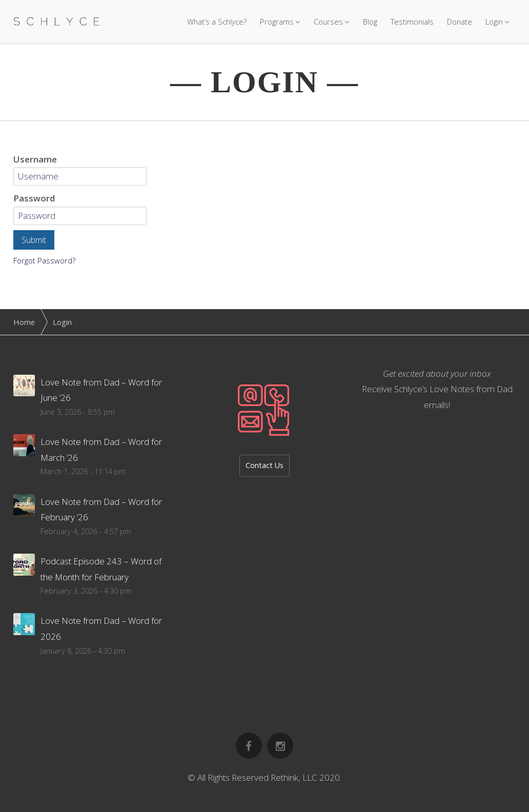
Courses (328, 22)
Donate (460, 22)
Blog (370, 22)
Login (494, 22)
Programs (277, 22)
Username (35, 159)
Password (34, 198)
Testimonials (412, 22)
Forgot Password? (44, 260)
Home (24, 322)
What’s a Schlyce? (217, 22)
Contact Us (264, 465)
